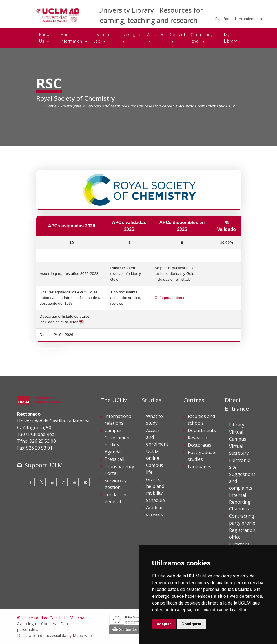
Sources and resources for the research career (130, 106)
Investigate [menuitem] (131, 35)
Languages (200, 466)
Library (237, 425)
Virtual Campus (238, 435)
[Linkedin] (52, 482)
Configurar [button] (192, 624)
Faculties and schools (201, 420)
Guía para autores (170, 298)
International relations (118, 420)
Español (222, 19)
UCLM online (153, 455)
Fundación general (115, 498)
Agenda (113, 452)
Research (197, 438)
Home (51, 106)
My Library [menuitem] (230, 38)
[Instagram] (63, 482)
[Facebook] (30, 482)
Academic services (156, 511)
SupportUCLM (44, 465)
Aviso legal (27, 624)
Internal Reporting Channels (240, 502)
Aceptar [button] (164, 624)
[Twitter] (41, 482)
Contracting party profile (242, 519)
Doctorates (200, 445)
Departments (202, 430)
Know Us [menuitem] (44, 38)
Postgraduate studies (202, 456)
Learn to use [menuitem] (101, 38)
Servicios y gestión (116, 484)
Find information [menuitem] (72, 38)
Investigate (71, 106)
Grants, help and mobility (155, 486)
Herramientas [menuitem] (247, 19)
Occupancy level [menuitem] (202, 38)
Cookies (48, 624)
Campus (113, 430)
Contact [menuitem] (178, 35)
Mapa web (82, 635)
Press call (114, 459)
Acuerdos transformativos (203, 106)
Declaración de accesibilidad (43, 635)
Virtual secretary (239, 450)
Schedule (155, 500)
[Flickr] (85, 482)
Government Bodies (118, 441)
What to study (154, 420)
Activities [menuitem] (156, 35)
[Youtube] (74, 482)
